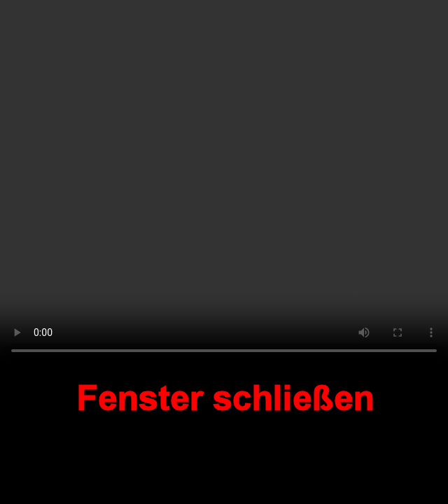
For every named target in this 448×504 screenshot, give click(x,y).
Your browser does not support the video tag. (224, 183)
